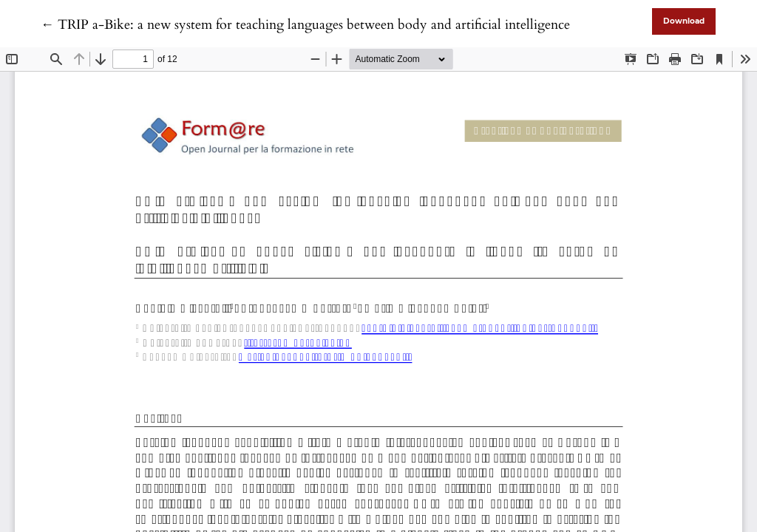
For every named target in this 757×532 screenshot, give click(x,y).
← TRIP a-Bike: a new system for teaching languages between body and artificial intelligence (305, 25)
